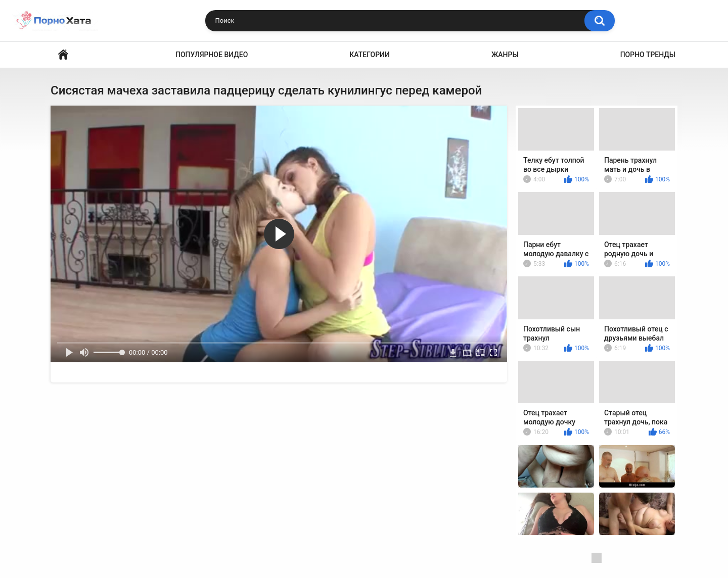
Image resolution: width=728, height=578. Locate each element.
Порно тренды (648, 55)
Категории (370, 55)
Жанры (505, 55)
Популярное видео (212, 55)
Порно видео (63, 55)
